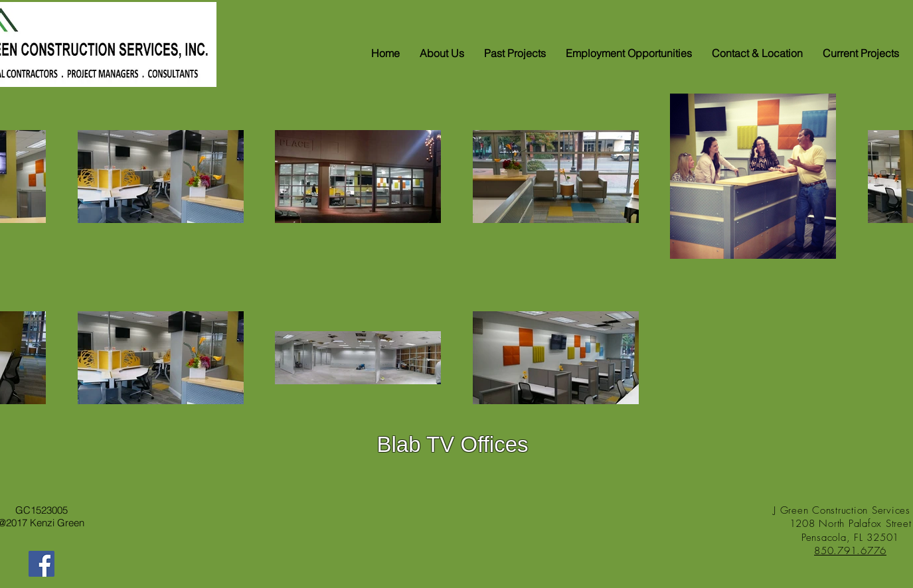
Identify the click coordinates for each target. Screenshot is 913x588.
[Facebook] (41, 564)
